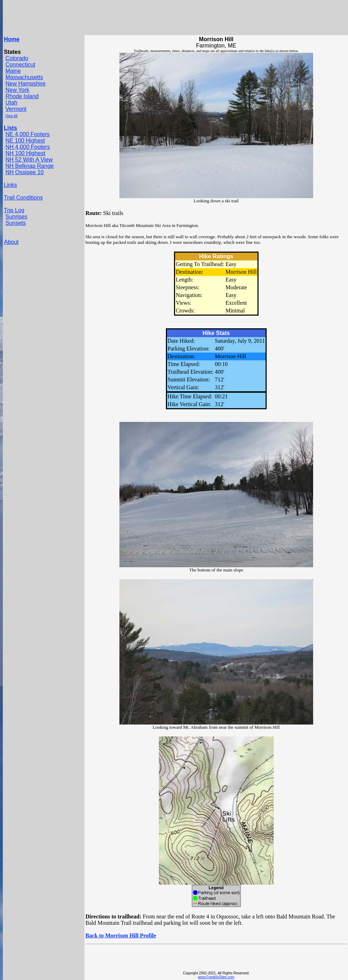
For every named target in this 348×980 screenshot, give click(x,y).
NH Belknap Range (29, 166)
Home (12, 39)
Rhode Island (22, 96)
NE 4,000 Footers (27, 134)
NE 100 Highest (25, 141)
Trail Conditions (23, 198)
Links (10, 185)
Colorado (17, 58)
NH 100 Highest (25, 153)
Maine (13, 71)
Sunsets (15, 223)
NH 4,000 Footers (27, 147)
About (11, 242)
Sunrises (16, 217)
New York (17, 90)
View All (11, 116)
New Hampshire (25, 84)
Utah (11, 103)
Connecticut (20, 65)
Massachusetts (24, 77)
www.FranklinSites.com (216, 977)
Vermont (16, 109)
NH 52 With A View (29, 160)
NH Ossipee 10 (24, 172)
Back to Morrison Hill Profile (121, 935)
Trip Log (14, 210)
